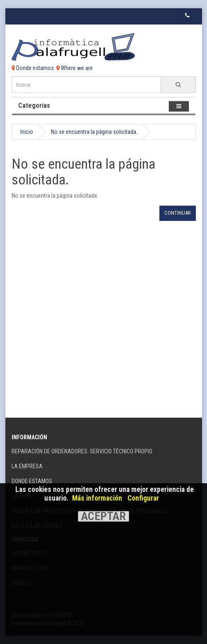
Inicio (27, 132)
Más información (97, 498)
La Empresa (27, 466)
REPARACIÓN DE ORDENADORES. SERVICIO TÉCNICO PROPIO (82, 451)
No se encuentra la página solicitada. (94, 132)
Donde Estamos (32, 481)
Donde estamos (33, 68)
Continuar (178, 213)
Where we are (75, 68)
